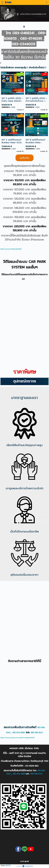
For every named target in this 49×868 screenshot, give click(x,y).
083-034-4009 (19, 732)
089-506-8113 (37, 732)
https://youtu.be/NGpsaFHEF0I (11, 249)
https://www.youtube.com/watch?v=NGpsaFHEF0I (17, 738)
